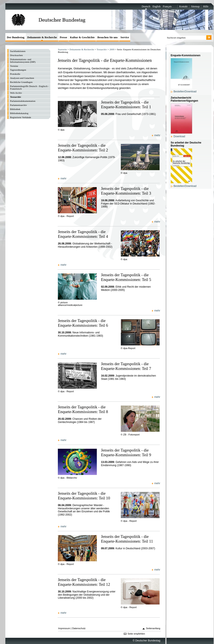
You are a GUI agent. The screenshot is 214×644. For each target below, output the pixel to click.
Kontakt (183, 6)
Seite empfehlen (136, 634)
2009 (112, 49)
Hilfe (206, 6)
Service (125, 37)
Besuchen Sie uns (108, 37)
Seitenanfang (153, 628)
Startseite (62, 49)
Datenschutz (79, 628)
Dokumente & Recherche (82, 49)
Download (179, 136)
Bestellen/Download (185, 92)
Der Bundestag (16, 37)
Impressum (64, 628)
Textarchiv (102, 49)
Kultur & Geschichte (82, 37)
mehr (157, 135)
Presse (64, 37)
